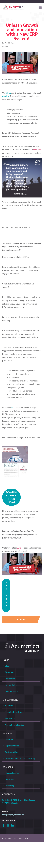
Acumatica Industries (14, 725)
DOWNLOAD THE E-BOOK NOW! (12, 497)
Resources (10, 672)
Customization (11, 752)
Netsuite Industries (14, 712)
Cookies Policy (12, 691)
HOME (6, 660)
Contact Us (10, 679)
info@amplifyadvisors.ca (13, 815)
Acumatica (10, 718)
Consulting (10, 779)
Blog (7, 666)
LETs (19, 548)
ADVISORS (8, 767)
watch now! (6, 595)
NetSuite (37, 150)
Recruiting (10, 786)
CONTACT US (8, 794)
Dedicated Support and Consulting (20, 758)
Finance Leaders (12, 773)
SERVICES (7, 734)
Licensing (9, 739)
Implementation (12, 746)
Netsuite (9, 706)
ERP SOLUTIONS (10, 700)
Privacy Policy (11, 685)
